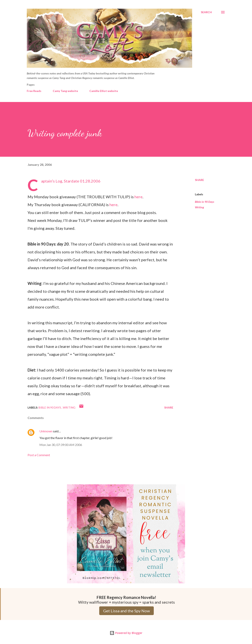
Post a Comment (39, 455)
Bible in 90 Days (205, 202)
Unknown (46, 431)
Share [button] (199, 180)
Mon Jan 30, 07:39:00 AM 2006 (61, 445)
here (139, 197)
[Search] (206, 12)
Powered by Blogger (126, 633)
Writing (199, 207)
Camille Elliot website (104, 91)
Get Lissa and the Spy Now (126, 611)
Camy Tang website (65, 91)
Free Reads (34, 91)
